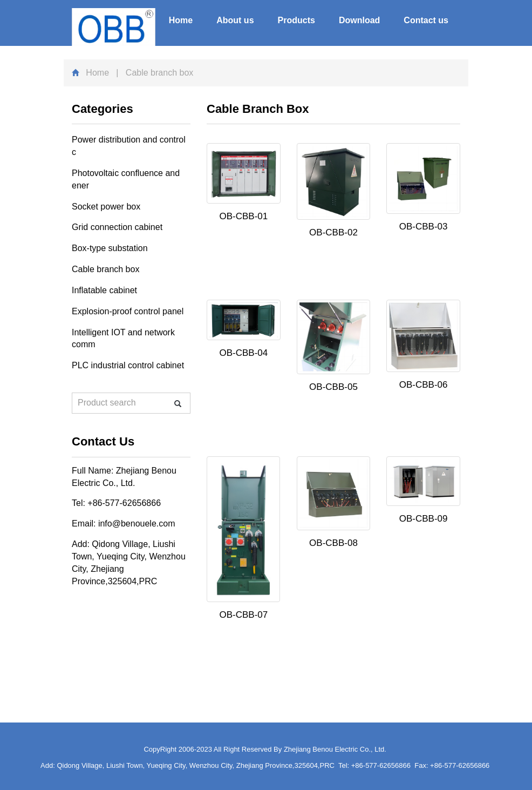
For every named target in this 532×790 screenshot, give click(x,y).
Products (296, 20)
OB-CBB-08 (333, 543)
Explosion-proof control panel (128, 311)
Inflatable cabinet (104, 290)
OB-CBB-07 (243, 615)
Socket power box (106, 207)
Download (359, 20)
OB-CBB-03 (424, 227)
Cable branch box (105, 269)
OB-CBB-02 (333, 232)
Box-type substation (110, 248)
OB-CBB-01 (243, 216)
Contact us (426, 20)
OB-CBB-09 (424, 519)
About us (235, 20)
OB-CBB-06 (424, 385)
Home (181, 20)
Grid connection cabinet (117, 227)
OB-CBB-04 (243, 353)
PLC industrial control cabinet (128, 365)
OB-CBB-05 (333, 387)
